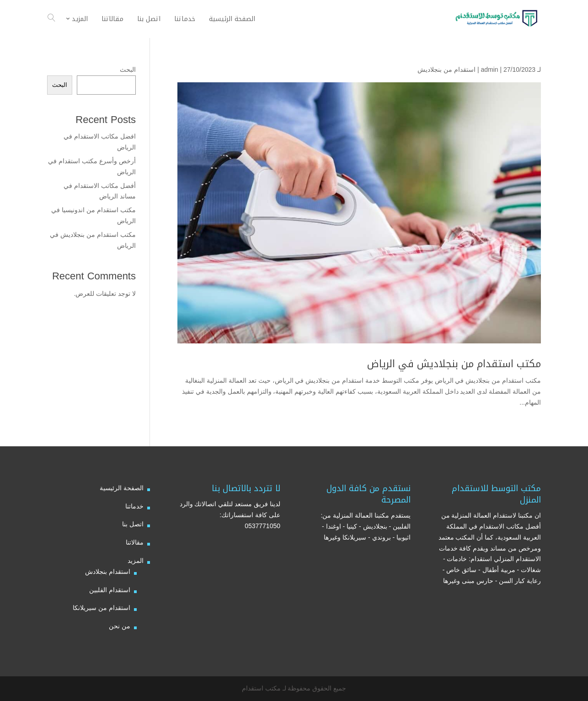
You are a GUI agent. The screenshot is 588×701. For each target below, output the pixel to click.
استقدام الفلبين (110, 590)
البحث (128, 70)
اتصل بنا (133, 524)
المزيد (136, 561)
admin (489, 70)
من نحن (120, 626)
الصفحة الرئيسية (122, 488)
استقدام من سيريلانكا (102, 608)
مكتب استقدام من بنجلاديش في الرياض (454, 364)
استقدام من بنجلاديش (446, 70)
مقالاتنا (135, 542)
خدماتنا (134, 506)
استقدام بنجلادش (108, 572)
